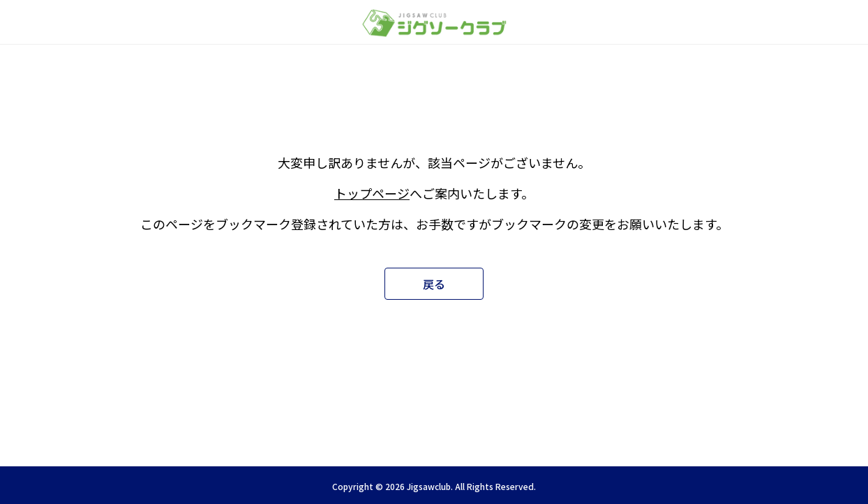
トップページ (372, 193)
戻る (434, 284)
